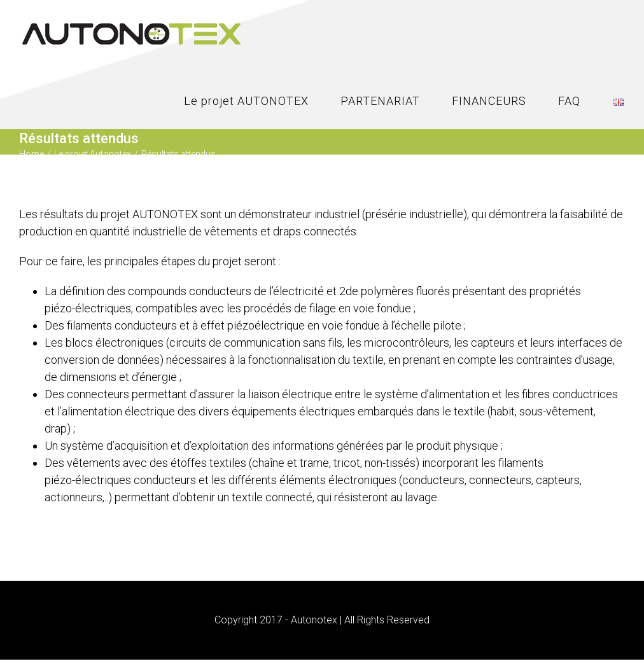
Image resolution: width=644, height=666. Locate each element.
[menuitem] (262, 101)
